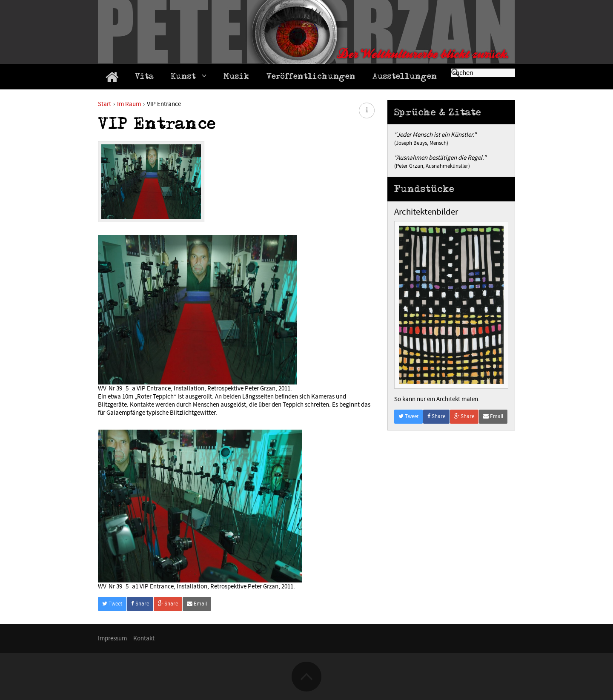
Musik (236, 77)
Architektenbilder (426, 212)
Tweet (112, 604)
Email (197, 604)
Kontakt (144, 638)
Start (105, 104)
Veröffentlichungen (311, 77)
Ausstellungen (405, 77)
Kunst (189, 77)
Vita (144, 77)
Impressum (112, 638)
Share (140, 604)
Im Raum (129, 104)
